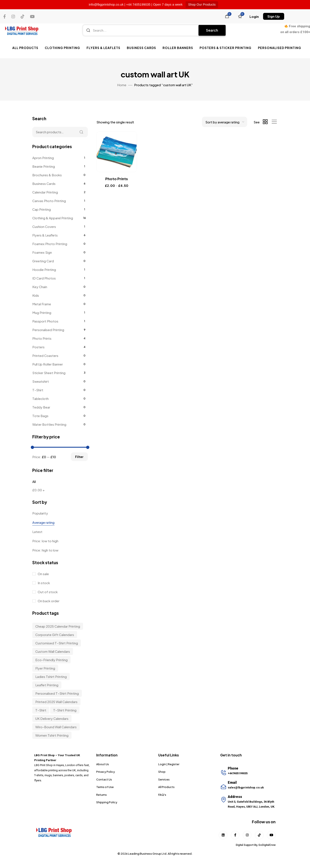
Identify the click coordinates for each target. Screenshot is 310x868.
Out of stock (47, 592)
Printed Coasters (45, 356)
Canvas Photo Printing (49, 201)
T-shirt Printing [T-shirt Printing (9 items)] (65, 710)
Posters (38, 347)
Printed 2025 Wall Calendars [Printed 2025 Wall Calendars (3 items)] (56, 702)
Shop (162, 772)
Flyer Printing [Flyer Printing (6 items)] (45, 668)
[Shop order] (225, 122)
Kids (36, 295)
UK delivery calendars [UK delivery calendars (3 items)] (52, 718)
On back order (48, 601)
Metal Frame (42, 304)
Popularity (40, 513)
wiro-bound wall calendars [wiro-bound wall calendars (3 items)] (56, 727)
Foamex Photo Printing (50, 244)
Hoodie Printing (44, 270)
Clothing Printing (62, 48)
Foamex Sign (42, 252)
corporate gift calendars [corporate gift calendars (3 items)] (55, 635)
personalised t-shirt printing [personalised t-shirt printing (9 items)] (57, 693)
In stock (43, 583)
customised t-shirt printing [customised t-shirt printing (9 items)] (57, 643)
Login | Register (169, 764)
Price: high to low (45, 550)
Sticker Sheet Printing (49, 373)
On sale (43, 574)
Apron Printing (43, 158)
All (34, 482)
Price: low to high (45, 541)
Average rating (43, 522)
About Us (103, 764)
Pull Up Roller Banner (48, 364)
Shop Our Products (202, 4)
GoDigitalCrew (267, 845)
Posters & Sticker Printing (226, 48)
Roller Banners (178, 48)
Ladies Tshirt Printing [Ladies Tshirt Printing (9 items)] (51, 677)
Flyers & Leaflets (103, 48)
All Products (25, 48)
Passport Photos (45, 321)
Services (164, 779)
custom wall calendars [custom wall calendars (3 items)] (53, 651)
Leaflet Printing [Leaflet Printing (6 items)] (47, 685)
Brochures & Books (47, 175)
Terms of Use (105, 787)
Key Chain (40, 287)
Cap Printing (42, 209)
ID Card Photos (44, 278)
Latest (37, 532)
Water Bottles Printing (49, 424)
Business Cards (141, 48)
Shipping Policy (107, 802)
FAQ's (162, 795)
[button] (254, 16)
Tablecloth (40, 399)
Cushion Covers (44, 227)
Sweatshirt (41, 381)
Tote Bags (40, 416)
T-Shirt (38, 390)
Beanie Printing (44, 166)
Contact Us (104, 779)
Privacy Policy (106, 772)
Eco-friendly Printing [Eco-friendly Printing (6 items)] (51, 660)
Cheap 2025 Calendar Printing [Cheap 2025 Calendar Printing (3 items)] (58, 626)
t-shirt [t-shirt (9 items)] (41, 710)
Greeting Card (43, 261)
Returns (102, 795)
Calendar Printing (45, 192)
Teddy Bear (41, 407)
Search (212, 30)
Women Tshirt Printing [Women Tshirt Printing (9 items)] (52, 735)
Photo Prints (42, 338)
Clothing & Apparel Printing (53, 218)
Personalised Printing (280, 48)
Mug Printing (42, 313)
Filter (79, 457)
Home (122, 85)
